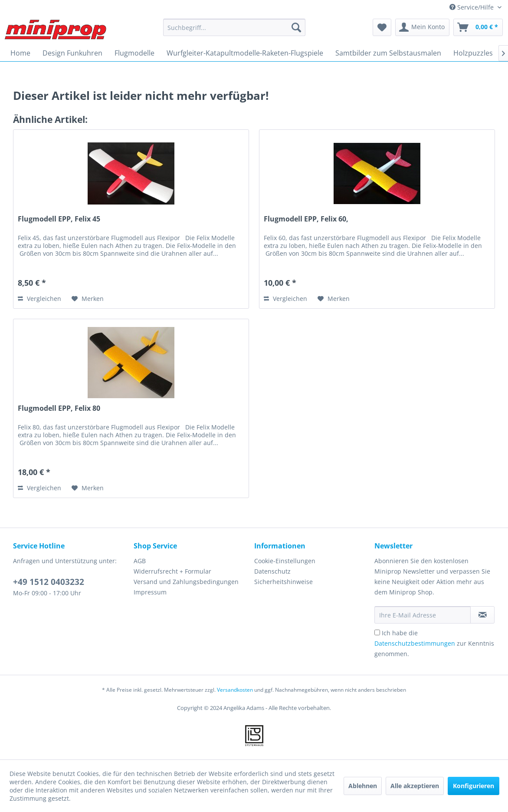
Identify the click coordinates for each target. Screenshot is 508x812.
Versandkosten (235, 690)
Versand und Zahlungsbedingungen (186, 582)
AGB (140, 561)
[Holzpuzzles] (473, 53)
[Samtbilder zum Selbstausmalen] (388, 53)
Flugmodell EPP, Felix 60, (306, 219)
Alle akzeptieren (415, 786)
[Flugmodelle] (134, 53)
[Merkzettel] (382, 27)
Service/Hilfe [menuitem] (472, 7)
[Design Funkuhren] (72, 53)
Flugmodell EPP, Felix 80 (59, 408)
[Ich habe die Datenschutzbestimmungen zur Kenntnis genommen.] (377, 632)
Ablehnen (363, 786)
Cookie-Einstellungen (285, 561)
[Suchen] (296, 27)
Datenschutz (272, 571)
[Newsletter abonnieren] (482, 615)
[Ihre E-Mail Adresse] (423, 615)
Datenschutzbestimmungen (415, 643)
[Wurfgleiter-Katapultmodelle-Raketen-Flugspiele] (245, 53)
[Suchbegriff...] (234, 27)
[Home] (20, 53)
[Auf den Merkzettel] (88, 299)
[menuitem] (234, 27)
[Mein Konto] (422, 27)
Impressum (150, 592)
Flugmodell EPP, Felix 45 (59, 219)
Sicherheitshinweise (283, 582)
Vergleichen (39, 299)
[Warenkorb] (478, 27)
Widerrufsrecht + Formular (172, 571)
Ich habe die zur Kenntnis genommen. (434, 643)
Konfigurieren (474, 786)
